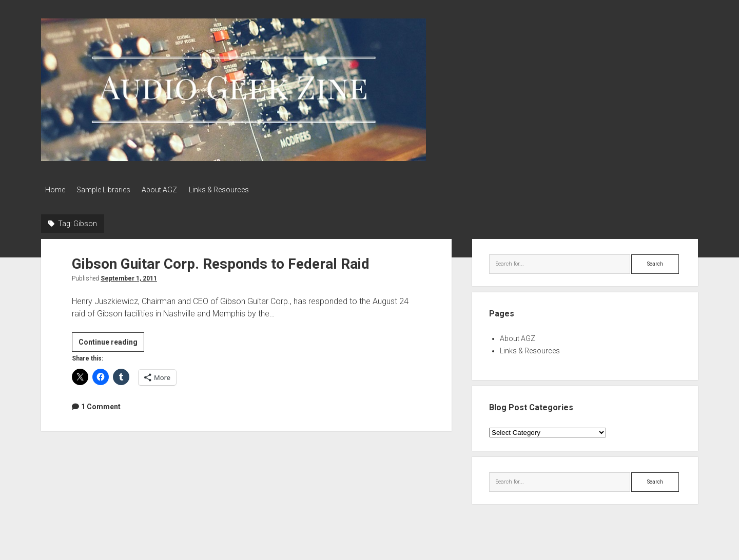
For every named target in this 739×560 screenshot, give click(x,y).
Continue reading (111, 342)
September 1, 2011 (129, 276)
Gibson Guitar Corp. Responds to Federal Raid (221, 262)
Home (55, 190)
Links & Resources (231, 190)
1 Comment (101, 404)
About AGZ (168, 190)
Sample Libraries (108, 190)
